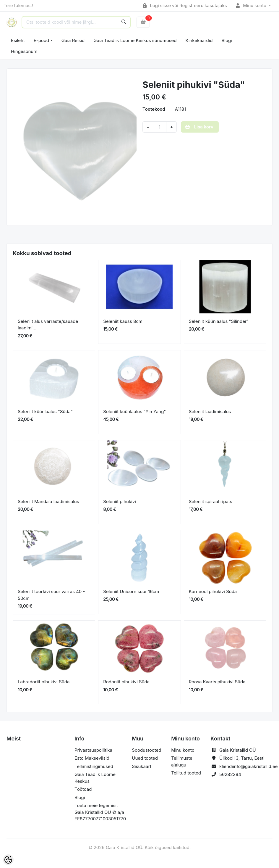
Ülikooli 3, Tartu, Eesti (242, 758)
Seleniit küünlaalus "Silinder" (219, 321)
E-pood (41, 40)
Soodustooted (146, 750)
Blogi (227, 40)
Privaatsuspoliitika (93, 750)
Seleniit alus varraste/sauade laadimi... (48, 325)
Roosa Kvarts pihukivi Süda (217, 682)
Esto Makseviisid (92, 758)
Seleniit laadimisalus (210, 412)
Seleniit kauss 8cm (123, 321)
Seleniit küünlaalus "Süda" (45, 412)
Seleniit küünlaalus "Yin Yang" (134, 412)
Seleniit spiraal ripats (211, 501)
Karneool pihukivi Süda (213, 591)
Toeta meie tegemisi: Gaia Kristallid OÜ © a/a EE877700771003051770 (100, 812)
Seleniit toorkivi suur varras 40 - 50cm (51, 595)
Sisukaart (142, 766)
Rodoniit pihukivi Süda (126, 682)
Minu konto (252, 5)
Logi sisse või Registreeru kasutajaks (185, 5)
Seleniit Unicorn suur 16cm (131, 591)
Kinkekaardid (199, 40)
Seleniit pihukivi (120, 501)
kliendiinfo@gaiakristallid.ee (249, 766)
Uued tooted (145, 758)
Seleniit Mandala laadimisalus (48, 501)
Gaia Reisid (73, 40)
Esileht (18, 40)
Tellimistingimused (94, 766)
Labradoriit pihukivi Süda (44, 682)
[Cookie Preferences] (8, 860)
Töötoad (83, 789)
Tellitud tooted (186, 773)
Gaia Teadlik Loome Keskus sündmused (135, 40)
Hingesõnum (24, 51)
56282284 (230, 774)
